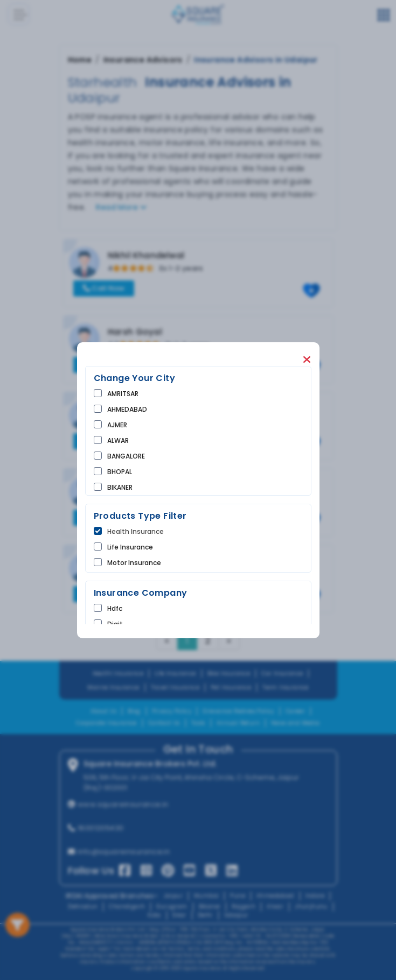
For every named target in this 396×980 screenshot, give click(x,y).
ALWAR (118, 440)
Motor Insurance (134, 563)
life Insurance (130, 547)
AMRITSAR (123, 394)
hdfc (115, 608)
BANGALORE (126, 456)
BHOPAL (120, 472)
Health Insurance (136, 531)
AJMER (117, 425)
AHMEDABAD (127, 409)
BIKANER (120, 487)
